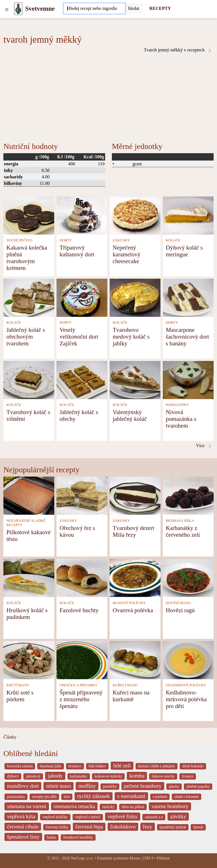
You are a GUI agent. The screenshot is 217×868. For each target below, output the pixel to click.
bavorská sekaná (20, 766)
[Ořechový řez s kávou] (82, 495)
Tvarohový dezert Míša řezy (134, 531)
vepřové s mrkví (88, 817)
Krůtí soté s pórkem (20, 696)
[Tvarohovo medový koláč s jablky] (135, 297)
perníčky (110, 786)
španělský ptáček (173, 827)
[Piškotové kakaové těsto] (29, 495)
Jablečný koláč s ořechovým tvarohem (26, 336)
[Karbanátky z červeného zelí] (188, 495)
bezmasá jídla (50, 766)
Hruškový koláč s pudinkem (27, 613)
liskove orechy (163, 776)
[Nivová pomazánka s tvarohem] (188, 379)
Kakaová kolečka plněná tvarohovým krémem (27, 258)
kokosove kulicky (108, 776)
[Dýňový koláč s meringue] (188, 215)
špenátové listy (23, 837)
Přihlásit (163, 858)
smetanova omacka (74, 806)
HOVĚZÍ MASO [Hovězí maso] (178, 603)
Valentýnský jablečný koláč (130, 415)
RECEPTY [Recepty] (160, 8)
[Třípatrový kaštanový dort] (82, 215)
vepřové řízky (123, 816)
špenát (198, 827)
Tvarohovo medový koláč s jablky (131, 336)
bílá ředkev (97, 766)
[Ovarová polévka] (135, 577)
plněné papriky (198, 786)
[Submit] (134, 8)
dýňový (13, 776)
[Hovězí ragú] (188, 577)
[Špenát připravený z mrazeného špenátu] (82, 660)
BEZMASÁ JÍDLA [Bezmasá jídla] (180, 521)
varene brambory (170, 806)
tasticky (108, 807)
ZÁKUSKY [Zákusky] (121, 240)
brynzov (75, 766)
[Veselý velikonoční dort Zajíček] (82, 297)
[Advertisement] (108, 95)
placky (174, 786)
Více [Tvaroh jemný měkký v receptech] (204, 446)
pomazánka (16, 797)
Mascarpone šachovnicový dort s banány (187, 336)
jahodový (33, 776)
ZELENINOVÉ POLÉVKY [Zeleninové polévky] (186, 685)
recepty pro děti (44, 797)
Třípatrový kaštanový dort (77, 251)
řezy (148, 827)
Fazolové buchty (79, 610)
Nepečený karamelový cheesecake (127, 254)
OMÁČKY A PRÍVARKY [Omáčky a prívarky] (79, 685)
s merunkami (131, 796)
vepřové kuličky (55, 817)
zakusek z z (154, 817)
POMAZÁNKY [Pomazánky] (177, 405)
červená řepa (89, 827)
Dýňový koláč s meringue (184, 251)
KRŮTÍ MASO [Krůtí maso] (18, 685)
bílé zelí (122, 766)
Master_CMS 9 (141, 858)
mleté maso (58, 786)
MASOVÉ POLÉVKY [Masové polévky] (129, 603)
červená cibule (23, 827)
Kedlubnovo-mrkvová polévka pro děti (186, 699)
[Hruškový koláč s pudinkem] (29, 577)
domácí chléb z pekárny (157, 766)
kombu (137, 776)
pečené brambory (143, 786)
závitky (178, 816)
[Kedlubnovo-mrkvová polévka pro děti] (188, 660)
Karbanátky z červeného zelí (183, 531)
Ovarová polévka (133, 610)
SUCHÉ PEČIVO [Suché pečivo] (19, 240)
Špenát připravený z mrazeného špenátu (81, 699)
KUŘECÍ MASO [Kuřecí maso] (125, 685)
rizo (67, 797)
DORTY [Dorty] (66, 240)
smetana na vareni (27, 806)
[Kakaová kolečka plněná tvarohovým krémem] (29, 215)
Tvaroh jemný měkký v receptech (178, 50)
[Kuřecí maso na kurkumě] (135, 660)
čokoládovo (123, 827)
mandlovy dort (23, 786)
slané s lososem (186, 797)
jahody (55, 776)
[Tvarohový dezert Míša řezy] (135, 495)
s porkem (160, 797)
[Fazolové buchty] (82, 577)
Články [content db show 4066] (10, 737)
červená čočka (57, 827)
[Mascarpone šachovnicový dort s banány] (188, 297)
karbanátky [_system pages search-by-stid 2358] (79, 776)
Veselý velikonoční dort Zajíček (79, 336)
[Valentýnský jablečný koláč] (135, 379)
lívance (188, 776)
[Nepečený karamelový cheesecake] (135, 215)
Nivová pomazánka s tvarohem (181, 419)
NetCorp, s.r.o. (82, 858)
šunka (51, 837)
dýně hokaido (193, 766)
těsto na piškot (133, 807)
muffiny (87, 786)
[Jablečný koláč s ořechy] (82, 379)
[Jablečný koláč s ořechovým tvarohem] (29, 297)
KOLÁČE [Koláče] (173, 240)
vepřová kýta (21, 816)
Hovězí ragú (180, 610)
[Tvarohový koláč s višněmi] (29, 379)
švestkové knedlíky (78, 837)
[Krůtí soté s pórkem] (29, 660)
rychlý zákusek (94, 796)
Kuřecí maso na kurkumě (131, 696)
